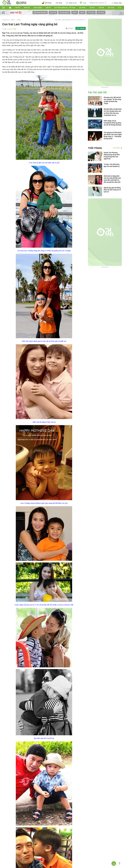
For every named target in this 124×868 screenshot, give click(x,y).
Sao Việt (53, 12)
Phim (82, 12)
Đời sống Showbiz (40, 12)
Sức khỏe (82, 8)
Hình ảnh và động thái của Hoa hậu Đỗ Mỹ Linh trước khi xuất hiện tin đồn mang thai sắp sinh (112, 179)
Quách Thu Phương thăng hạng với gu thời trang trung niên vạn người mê (112, 156)
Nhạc (75, 12)
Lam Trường (12, 29)
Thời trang (95, 148)
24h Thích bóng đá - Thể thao (65, 8)
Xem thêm (116, 148)
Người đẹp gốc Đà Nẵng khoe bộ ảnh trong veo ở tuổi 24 (112, 190)
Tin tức (18, 8)
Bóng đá (27, 8)
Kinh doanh (38, 8)
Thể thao (111, 8)
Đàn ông (101, 12)
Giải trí (48, 8)
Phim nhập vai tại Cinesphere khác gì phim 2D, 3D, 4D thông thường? (113, 123)
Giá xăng (59, 3)
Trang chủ (6, 20)
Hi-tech (92, 8)
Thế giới (101, 8)
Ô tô (119, 8)
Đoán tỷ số (71, 3)
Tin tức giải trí (64, 12)
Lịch (83, 3)
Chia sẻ (82, 28)
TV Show (91, 12)
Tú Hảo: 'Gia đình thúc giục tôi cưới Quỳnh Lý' (112, 165)
